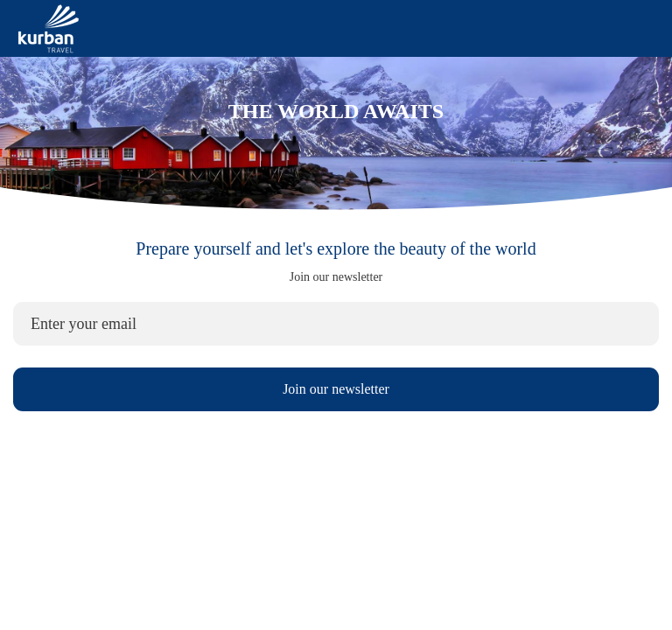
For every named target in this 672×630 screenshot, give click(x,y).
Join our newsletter (336, 389)
